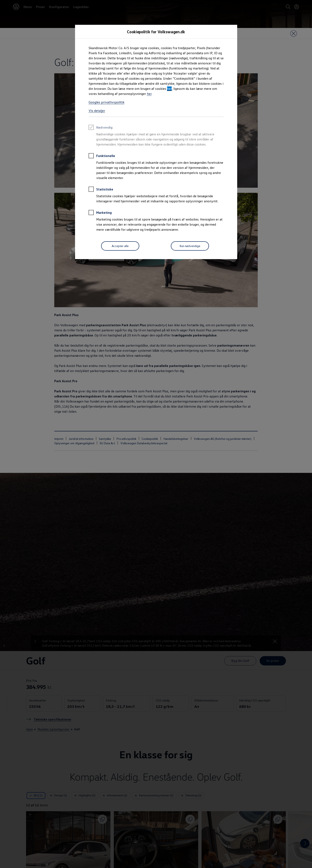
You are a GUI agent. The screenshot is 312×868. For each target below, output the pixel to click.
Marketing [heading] (100, 213)
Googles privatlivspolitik (107, 102)
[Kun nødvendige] (190, 246)
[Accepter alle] (120, 246)
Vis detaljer (97, 111)
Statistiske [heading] (101, 190)
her (169, 89)
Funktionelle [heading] (102, 156)
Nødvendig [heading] (101, 128)
